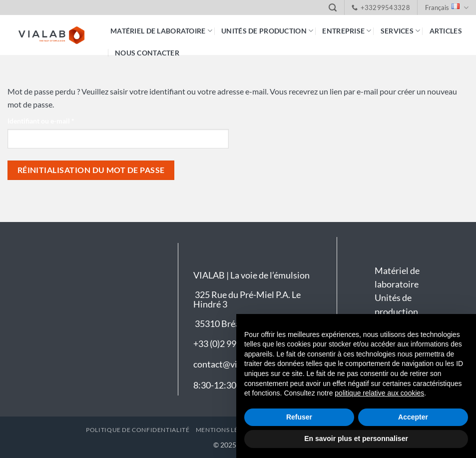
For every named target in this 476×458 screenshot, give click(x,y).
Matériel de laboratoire (161, 31)
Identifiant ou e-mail (58, 120)
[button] (333, 8)
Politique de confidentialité (138, 430)
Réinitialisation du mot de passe (91, 170)
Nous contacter (147, 53)
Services (401, 31)
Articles (446, 31)
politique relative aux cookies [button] (379, 393)
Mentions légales (227, 430)
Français (447, 8)
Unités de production (267, 31)
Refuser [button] (299, 417)
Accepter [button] (413, 417)
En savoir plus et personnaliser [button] (356, 438)
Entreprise (347, 31)
